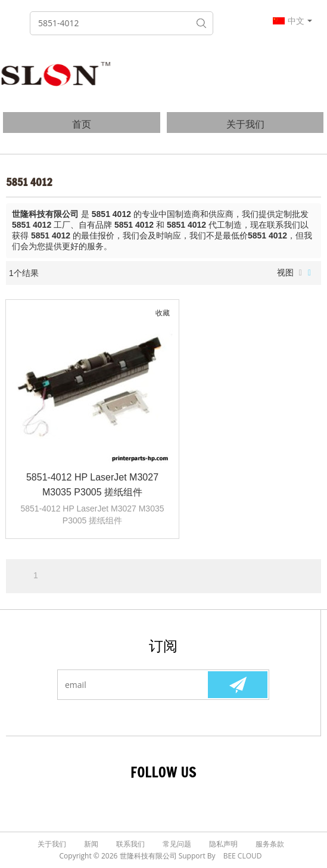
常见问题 (177, 844)
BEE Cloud (243, 856)
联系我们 (130, 844)
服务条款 (270, 844)
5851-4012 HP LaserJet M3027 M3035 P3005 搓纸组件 (92, 485)
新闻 (91, 844)
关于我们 (245, 124)
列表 (300, 273)
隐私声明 (223, 844)
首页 (82, 124)
